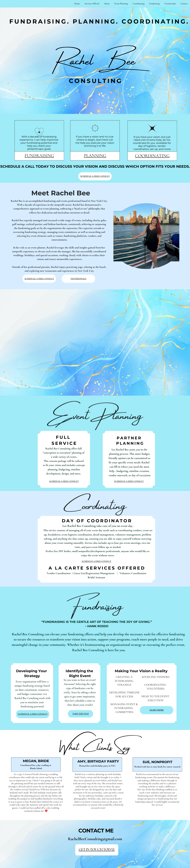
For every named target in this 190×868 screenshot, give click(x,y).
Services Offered (92, 4)
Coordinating (138, 4)
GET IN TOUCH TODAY (97, 850)
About (107, 4)
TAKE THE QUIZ (81, 714)
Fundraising (154, 4)
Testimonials (170, 4)
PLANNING (95, 156)
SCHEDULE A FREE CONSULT (95, 176)
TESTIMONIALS (78, 279)
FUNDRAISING (39, 156)
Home (77, 4)
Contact (184, 4)
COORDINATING (152, 156)
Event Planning (121, 4)
